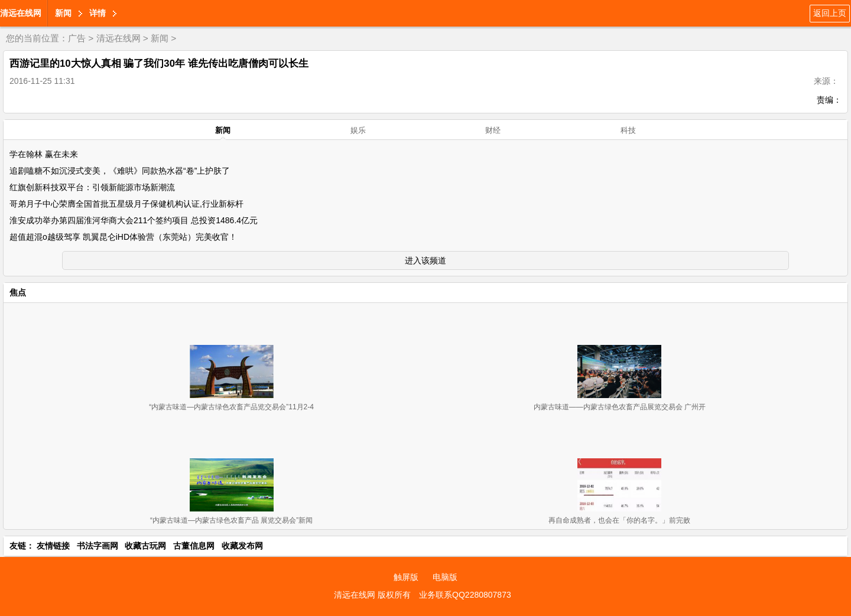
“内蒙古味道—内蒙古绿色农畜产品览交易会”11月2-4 (231, 407)
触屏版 (406, 577)
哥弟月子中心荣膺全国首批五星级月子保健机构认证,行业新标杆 (126, 204)
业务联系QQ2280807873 (465, 595)
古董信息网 (194, 546)
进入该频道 (425, 260)
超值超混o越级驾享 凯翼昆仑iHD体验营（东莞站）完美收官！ (123, 237)
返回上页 (830, 13)
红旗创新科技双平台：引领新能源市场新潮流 (92, 187)
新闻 (63, 13)
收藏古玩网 (145, 546)
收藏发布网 (242, 546)
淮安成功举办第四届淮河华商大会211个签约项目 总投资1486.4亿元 (134, 220)
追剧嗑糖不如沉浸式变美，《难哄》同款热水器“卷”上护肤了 (120, 171)
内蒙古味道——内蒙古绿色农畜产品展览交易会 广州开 (620, 407)
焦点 (18, 292)
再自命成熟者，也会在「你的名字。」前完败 (619, 520)
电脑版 (445, 577)
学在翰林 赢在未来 (44, 154)
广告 (77, 38)
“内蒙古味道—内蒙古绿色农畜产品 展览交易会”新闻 (231, 520)
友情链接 (53, 546)
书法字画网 (98, 546)
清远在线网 (21, 13)
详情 (98, 13)
